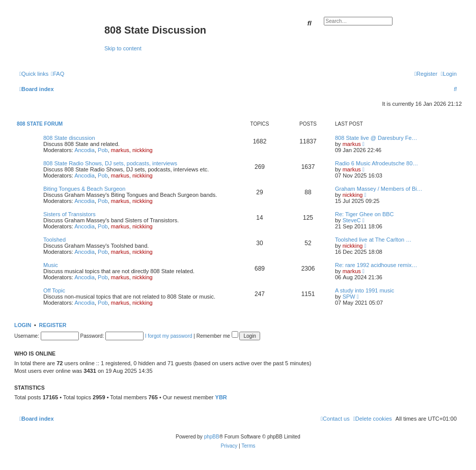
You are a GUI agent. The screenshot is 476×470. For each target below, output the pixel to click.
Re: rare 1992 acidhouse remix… (376, 265)
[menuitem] (58, 74)
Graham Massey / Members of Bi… (379, 189)
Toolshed (54, 240)
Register (53, 325)
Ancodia (85, 150)
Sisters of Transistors (69, 214)
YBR (221, 397)
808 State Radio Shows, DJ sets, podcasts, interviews (110, 163)
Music (51, 265)
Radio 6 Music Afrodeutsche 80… (376, 163)
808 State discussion (69, 138)
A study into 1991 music (365, 290)
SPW (349, 297)
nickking (143, 150)
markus (120, 150)
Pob (103, 150)
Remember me (217, 336)
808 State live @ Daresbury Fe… (376, 138)
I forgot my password (169, 336)
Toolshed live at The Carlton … (373, 240)
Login (23, 325)
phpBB (212, 437)
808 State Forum (40, 124)
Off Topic (54, 290)
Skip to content (123, 48)
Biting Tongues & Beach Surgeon (84, 189)
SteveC (352, 220)
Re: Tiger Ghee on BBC (365, 214)
